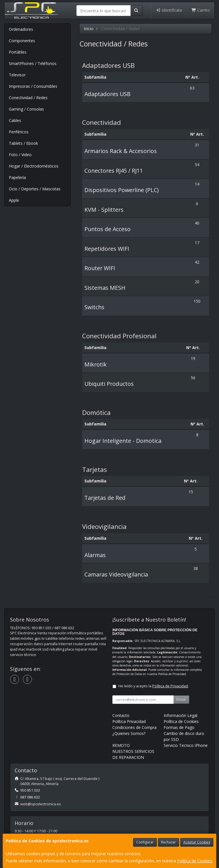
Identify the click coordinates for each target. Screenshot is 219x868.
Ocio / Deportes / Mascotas (35, 189)
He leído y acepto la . (154, 686)
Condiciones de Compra (134, 727)
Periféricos (19, 132)
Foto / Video (20, 155)
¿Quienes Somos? (129, 733)
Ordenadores (21, 29)
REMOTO (121, 745)
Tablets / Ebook (23, 143)
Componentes (22, 41)
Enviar (181, 699)
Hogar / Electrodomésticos (34, 166)
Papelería (17, 177)
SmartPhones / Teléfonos (33, 63)
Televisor (17, 75)
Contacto (121, 715)
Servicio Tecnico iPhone (186, 745)
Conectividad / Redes (28, 98)
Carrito (201, 10)
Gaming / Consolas (26, 109)
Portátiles (18, 52)
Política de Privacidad (172, 674)
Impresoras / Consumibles (33, 86)
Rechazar (169, 842)
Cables (15, 120)
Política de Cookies (195, 861)
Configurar (145, 842)
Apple (14, 200)
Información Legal (181, 715)
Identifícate (169, 10)
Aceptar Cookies (197, 842)
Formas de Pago (179, 727)
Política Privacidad (129, 721)
